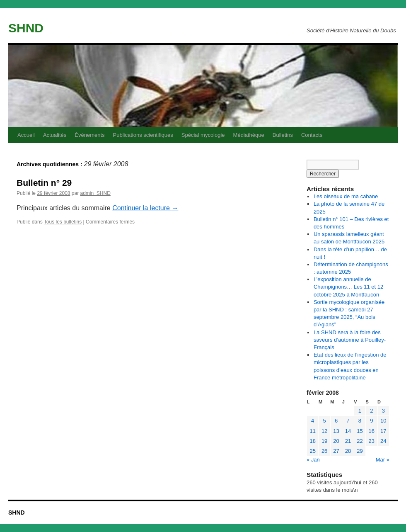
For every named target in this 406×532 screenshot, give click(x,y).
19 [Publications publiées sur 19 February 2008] (324, 441)
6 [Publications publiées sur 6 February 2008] (336, 421)
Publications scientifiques (143, 135)
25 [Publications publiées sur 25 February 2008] (312, 451)
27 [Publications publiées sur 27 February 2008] (336, 451)
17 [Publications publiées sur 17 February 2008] (383, 431)
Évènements (89, 135)
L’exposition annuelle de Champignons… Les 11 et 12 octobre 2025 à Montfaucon (348, 287)
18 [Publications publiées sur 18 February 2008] (312, 441)
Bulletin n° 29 (44, 183)
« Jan (313, 460)
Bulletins (283, 135)
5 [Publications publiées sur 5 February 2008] (325, 421)
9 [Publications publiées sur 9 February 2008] (371, 421)
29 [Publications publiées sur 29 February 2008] (360, 451)
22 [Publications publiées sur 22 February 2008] (360, 441)
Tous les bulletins (63, 222)
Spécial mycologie (203, 135)
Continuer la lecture (145, 208)
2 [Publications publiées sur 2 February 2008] (371, 411)
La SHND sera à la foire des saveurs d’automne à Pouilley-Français (350, 340)
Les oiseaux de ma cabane (346, 196)
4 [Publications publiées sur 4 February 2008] (313, 421)
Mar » (383, 460)
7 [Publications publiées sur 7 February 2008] (348, 421)
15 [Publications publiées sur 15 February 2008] (360, 431)
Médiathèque (249, 135)
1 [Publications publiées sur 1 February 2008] (360, 411)
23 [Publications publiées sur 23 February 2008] (372, 441)
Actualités (55, 135)
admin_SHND (95, 193)
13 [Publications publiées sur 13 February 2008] (336, 431)
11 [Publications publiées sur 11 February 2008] (312, 431)
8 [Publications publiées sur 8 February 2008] (360, 421)
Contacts (312, 135)
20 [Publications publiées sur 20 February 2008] (336, 441)
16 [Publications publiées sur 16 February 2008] (372, 431)
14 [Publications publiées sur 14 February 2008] (348, 431)
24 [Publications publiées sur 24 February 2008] (383, 441)
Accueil (26, 135)
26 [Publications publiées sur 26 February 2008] (324, 451)
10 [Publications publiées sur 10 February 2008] (383, 421)
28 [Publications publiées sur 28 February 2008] (348, 451)
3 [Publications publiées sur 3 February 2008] (383, 411)
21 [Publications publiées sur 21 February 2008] (348, 441)
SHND (26, 28)
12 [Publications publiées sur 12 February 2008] (324, 431)
